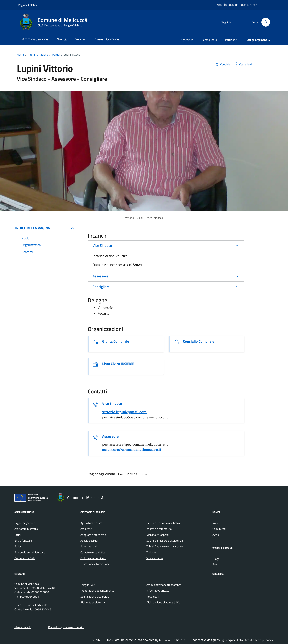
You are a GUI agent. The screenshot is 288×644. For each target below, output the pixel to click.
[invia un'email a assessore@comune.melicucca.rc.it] (132, 450)
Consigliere (101, 287)
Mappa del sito (23, 627)
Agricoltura (187, 40)
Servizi (80, 39)
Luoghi (216, 559)
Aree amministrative (26, 529)
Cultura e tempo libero (93, 558)
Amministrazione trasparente (237, 5)
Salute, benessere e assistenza (165, 541)
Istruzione (231, 40)
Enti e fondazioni (24, 541)
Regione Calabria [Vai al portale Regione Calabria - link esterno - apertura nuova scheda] (28, 5)
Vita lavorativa (155, 558)
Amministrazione (35, 39)
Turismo (151, 552)
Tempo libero (209, 40)
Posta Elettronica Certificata (31, 605)
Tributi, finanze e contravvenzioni (166, 546)
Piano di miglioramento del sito (66, 627)
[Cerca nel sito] (266, 22)
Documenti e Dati (24, 558)
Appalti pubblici (89, 541)
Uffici (17, 535)
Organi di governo (25, 523)
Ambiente (86, 529)
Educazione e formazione (95, 564)
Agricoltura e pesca (91, 523)
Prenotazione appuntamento (97, 591)
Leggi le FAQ (87, 585)
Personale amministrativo (30, 552)
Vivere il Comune (106, 39)
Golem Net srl (167, 640)
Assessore (100, 276)
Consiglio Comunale (199, 341)
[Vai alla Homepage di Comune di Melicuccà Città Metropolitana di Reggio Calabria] (55, 22)
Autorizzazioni (88, 546)
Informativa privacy (158, 591)
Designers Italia (232, 640)
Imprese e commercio (159, 529)
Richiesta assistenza (93, 602)
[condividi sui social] (222, 64)
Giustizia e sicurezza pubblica (163, 523)
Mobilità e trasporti (157, 535)
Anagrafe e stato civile (93, 535)
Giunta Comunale (116, 341)
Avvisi (216, 535)
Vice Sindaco (102, 246)
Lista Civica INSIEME (118, 364)
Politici (18, 546)
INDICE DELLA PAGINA (33, 228)
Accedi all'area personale (259, 640)
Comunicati (219, 529)
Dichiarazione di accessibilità (163, 602)
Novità (62, 39)
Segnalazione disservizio (95, 597)
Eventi (216, 564)
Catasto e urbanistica (93, 552)
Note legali (152, 597)
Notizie (216, 523)
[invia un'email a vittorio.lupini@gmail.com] (124, 412)
